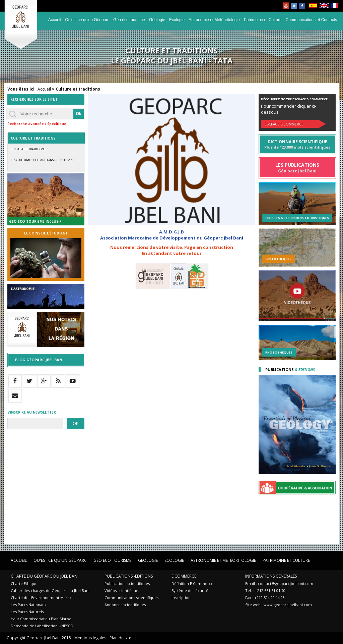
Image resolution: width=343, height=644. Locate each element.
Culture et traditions (28, 149)
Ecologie (177, 20)
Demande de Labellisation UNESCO (42, 626)
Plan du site (120, 638)
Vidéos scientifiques (122, 591)
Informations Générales (271, 576)
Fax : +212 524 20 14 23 (265, 598)
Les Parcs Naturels (27, 612)
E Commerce (184, 576)
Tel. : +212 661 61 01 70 (265, 591)
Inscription (181, 598)
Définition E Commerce (192, 583)
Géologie (157, 20)
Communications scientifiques (131, 598)
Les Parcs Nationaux (29, 605)
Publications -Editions (129, 576)
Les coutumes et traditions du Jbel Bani (42, 160)
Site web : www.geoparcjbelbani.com (279, 605)
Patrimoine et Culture (263, 20)
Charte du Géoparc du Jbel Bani (45, 576)
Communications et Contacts (311, 20)
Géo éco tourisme (129, 20)
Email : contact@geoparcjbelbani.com (279, 583)
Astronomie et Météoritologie (214, 20)
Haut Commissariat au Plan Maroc (41, 619)
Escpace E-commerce (284, 124)
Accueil (55, 20)
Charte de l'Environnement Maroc (41, 598)
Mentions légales (90, 638)
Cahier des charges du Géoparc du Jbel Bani (50, 591)
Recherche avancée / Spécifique (37, 124)
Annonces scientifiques (125, 605)
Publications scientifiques (127, 583)
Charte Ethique (24, 583)
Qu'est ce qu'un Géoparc (87, 20)
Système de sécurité (190, 591)
